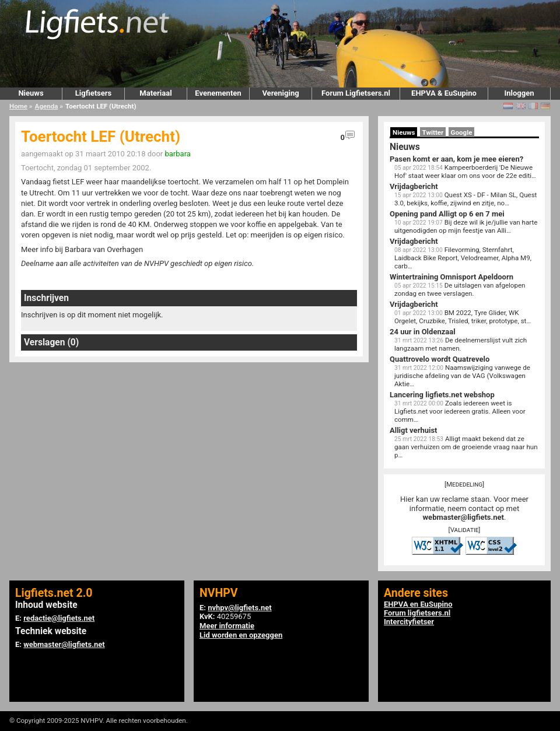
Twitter (433, 132)
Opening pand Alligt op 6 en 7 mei (447, 214)
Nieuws (31, 93)
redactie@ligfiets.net (59, 618)
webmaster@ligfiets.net (463, 517)
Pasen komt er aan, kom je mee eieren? (456, 159)
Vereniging (280, 93)
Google (462, 132)
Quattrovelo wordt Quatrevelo (440, 359)
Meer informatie (227, 626)
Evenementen (218, 93)
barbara (177, 154)
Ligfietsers (93, 93)
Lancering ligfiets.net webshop (442, 395)
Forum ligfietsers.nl (417, 613)
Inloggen (519, 93)
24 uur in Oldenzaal (423, 332)
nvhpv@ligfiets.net (239, 608)
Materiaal (155, 93)
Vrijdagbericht (414, 186)
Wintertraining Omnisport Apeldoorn (452, 277)
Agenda (47, 106)
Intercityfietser (409, 622)
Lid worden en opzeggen (241, 635)
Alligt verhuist (413, 430)
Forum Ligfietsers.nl (356, 93)
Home (18, 106)
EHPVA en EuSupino (418, 604)
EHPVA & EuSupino (444, 93)
